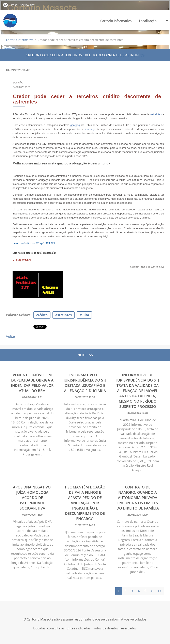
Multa (84, 315)
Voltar (11, 337)
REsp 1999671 (23, 260)
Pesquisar (5, 5)
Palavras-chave (18, 315)
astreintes (64, 315)
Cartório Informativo (116, 21)
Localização (148, 21)
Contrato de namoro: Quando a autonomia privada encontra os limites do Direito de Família (138, 498)
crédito (42, 315)
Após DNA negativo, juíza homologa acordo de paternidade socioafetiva (32, 498)
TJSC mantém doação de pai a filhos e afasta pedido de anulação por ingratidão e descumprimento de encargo (85, 503)
